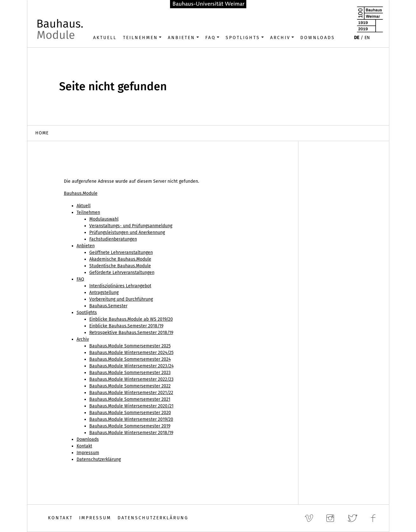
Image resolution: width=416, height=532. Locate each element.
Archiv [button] (280, 38)
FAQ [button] (211, 38)
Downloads (318, 38)
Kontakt (60, 518)
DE (357, 38)
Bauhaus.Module (81, 193)
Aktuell (105, 38)
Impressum (95, 518)
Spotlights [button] (243, 38)
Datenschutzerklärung (153, 518)
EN (367, 38)
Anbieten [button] (181, 38)
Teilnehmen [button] (140, 38)
